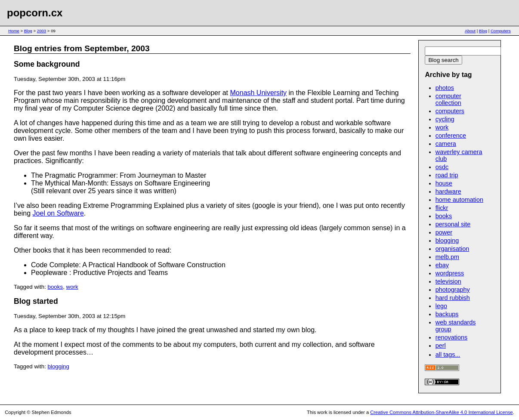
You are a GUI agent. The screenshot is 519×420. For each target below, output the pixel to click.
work (72, 287)
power (444, 232)
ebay (442, 265)
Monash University (259, 93)
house (444, 183)
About (470, 31)
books (56, 287)
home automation (459, 200)
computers (450, 111)
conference (451, 136)
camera (446, 144)
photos (445, 88)
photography (453, 290)
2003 (42, 31)
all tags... (448, 355)
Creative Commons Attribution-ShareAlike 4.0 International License (441, 412)
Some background (47, 64)
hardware (448, 191)
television (448, 281)
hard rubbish (453, 298)
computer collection (448, 99)
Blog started (36, 301)
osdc (442, 167)
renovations (451, 337)
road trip (447, 175)
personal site (453, 224)
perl (441, 346)
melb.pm (447, 257)
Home (14, 31)
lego (441, 306)
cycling (445, 119)
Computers (501, 31)
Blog (28, 31)
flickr (442, 208)
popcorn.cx (35, 13)
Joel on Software (58, 213)
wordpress (450, 273)
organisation (452, 249)
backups (447, 314)
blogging (59, 366)
